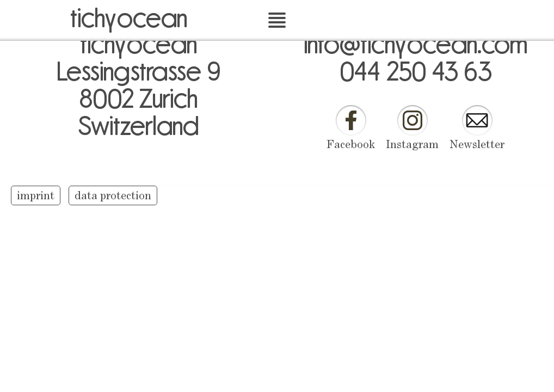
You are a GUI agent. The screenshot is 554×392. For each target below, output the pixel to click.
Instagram (412, 145)
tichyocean (129, 16)
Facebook (351, 145)
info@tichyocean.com (415, 42)
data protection (113, 197)
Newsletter (477, 145)
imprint (36, 197)
